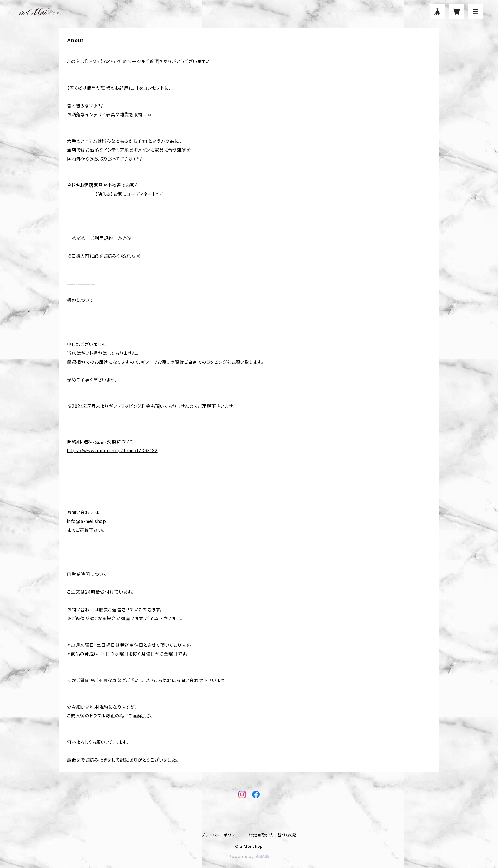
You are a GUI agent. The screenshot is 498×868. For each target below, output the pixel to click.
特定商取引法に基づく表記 (273, 835)
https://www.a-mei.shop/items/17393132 (112, 450)
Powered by (249, 856)
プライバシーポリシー (220, 835)
